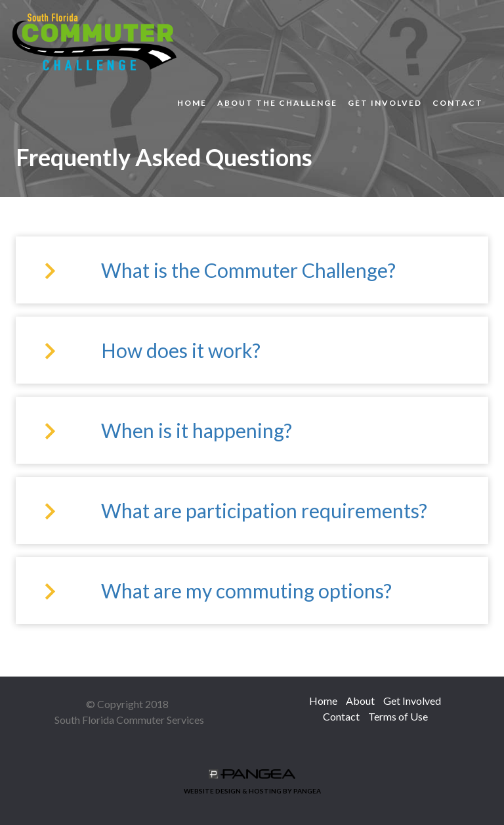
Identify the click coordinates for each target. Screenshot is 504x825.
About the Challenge (277, 103)
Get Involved (385, 103)
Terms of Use (398, 716)
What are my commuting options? (246, 591)
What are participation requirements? (264, 510)
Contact (458, 103)
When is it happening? (197, 430)
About (360, 701)
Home (192, 103)
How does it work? (181, 350)
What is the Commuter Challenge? (248, 270)
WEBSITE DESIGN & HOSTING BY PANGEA (252, 782)
